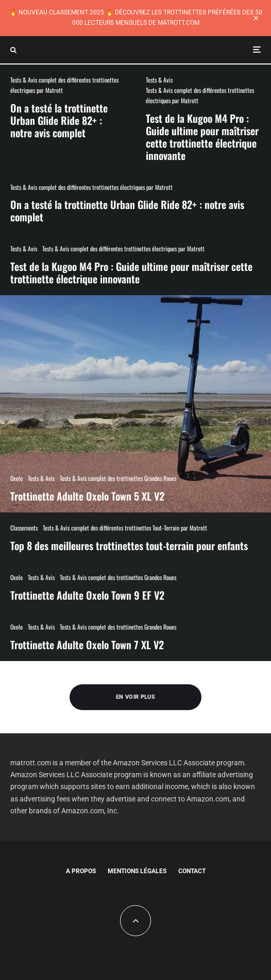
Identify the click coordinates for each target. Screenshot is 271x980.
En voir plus (135, 697)
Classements (24, 528)
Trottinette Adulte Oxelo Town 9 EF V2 (87, 595)
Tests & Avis (159, 80)
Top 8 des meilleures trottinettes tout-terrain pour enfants (129, 545)
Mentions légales (137, 871)
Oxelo (16, 577)
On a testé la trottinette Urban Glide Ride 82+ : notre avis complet (59, 120)
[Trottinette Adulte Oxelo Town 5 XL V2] (135, 404)
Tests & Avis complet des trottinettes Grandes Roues (118, 577)
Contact (192, 871)
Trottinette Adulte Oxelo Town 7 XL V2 (87, 645)
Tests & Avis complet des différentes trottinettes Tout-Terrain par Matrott (125, 528)
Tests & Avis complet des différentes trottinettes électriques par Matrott (64, 85)
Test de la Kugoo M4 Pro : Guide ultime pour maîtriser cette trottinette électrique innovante (202, 137)
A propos (81, 871)
